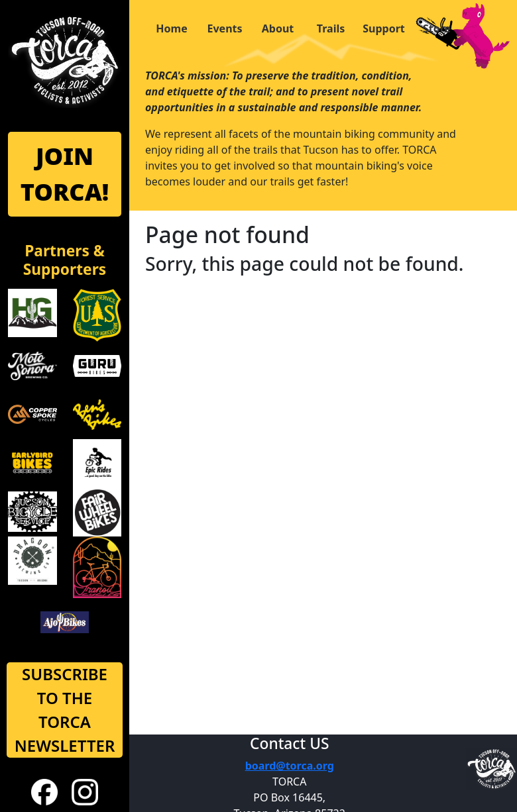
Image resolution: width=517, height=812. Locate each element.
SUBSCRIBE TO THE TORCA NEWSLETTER (65, 710)
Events (224, 28)
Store (437, 28)
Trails (331, 28)
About (278, 28)
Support (384, 28)
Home (171, 28)
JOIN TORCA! (65, 174)
